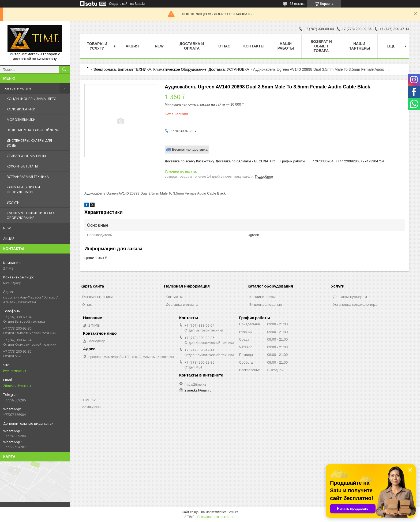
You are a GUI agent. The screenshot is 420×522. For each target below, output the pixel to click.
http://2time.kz (15, 371)
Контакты (254, 46)
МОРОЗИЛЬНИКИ (21, 120)
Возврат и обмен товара (321, 46)
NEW (7, 228)
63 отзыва (297, 4)
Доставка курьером (350, 297)
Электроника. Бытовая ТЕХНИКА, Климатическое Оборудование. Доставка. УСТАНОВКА (171, 69)
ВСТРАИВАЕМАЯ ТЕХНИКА (28, 177)
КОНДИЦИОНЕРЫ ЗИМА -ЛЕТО (32, 99)
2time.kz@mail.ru (17, 386)
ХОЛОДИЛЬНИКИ (21, 109)
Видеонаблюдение (266, 304)
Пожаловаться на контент (216, 517)
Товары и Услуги (97, 46)
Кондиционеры (262, 297)
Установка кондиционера (355, 304)
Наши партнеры (359, 46)
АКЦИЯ (9, 238)
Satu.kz (233, 512)
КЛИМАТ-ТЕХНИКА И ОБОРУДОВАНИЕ (23, 189)
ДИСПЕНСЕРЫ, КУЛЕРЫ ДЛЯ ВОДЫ (29, 143)
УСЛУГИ (13, 202)
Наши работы (286, 46)
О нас (224, 46)
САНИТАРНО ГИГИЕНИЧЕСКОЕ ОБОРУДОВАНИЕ (31, 215)
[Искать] (64, 69)
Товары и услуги (17, 88)
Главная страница (98, 297)
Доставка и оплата (192, 46)
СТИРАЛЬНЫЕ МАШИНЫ (26, 156)
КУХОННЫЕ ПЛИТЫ (22, 166)
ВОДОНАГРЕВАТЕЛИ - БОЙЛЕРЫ (33, 130)
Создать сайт (119, 4)
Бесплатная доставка (190, 149)
